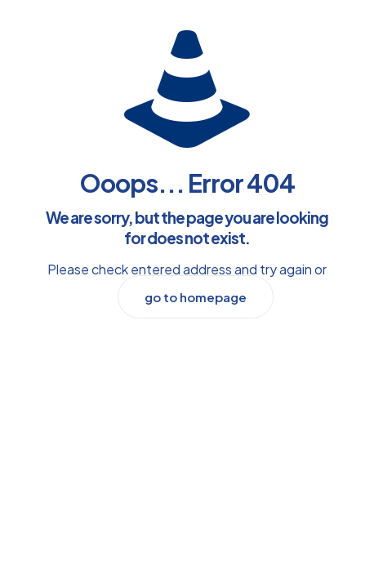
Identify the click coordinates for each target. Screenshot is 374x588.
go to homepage (196, 297)
